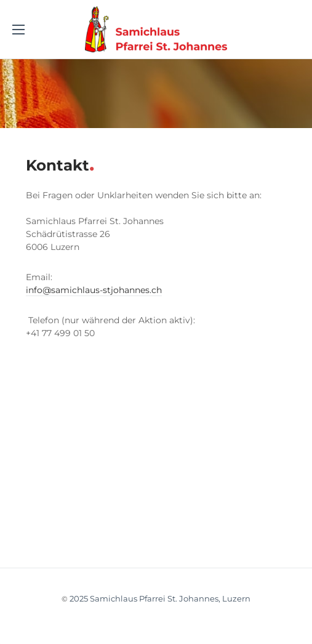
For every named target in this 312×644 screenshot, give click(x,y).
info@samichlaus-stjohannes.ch (94, 290)
